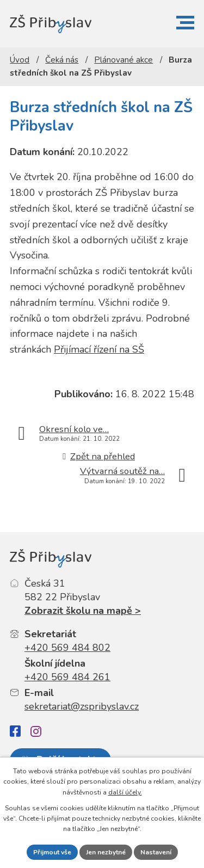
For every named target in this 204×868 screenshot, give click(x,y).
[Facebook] (15, 731)
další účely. (125, 792)
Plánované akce (123, 60)
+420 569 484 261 (67, 677)
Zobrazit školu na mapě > (83, 611)
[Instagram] (36, 731)
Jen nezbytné (106, 852)
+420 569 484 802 (67, 648)
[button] (185, 23)
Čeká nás (62, 60)
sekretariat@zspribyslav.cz (82, 706)
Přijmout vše (52, 852)
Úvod (20, 60)
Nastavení (156, 852)
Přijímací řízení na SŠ (99, 349)
